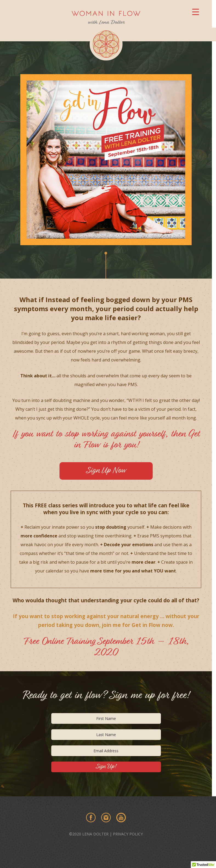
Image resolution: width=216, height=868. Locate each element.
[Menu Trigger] (198, 12)
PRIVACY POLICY (128, 834)
